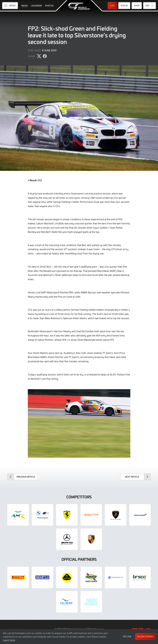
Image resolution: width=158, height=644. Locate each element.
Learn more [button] (9, 640)
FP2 (40, 180)
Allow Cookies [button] (146, 636)
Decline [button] (127, 636)
